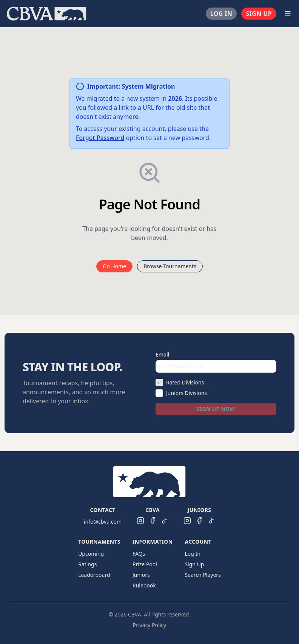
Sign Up (259, 14)
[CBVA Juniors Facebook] (199, 521)
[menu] (140, 14)
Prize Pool (145, 564)
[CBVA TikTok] (165, 521)
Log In (221, 14)
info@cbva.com (103, 522)
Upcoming (91, 554)
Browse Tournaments (170, 266)
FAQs (139, 554)
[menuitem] (47, 14)
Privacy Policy (149, 625)
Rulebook (144, 585)
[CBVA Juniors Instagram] (187, 521)
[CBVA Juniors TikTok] (211, 521)
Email (163, 354)
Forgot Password (100, 138)
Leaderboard (94, 575)
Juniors (141, 575)
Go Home (114, 266)
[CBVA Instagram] (140, 521)
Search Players (203, 575)
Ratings (87, 564)
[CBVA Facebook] (153, 521)
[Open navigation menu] (288, 14)
